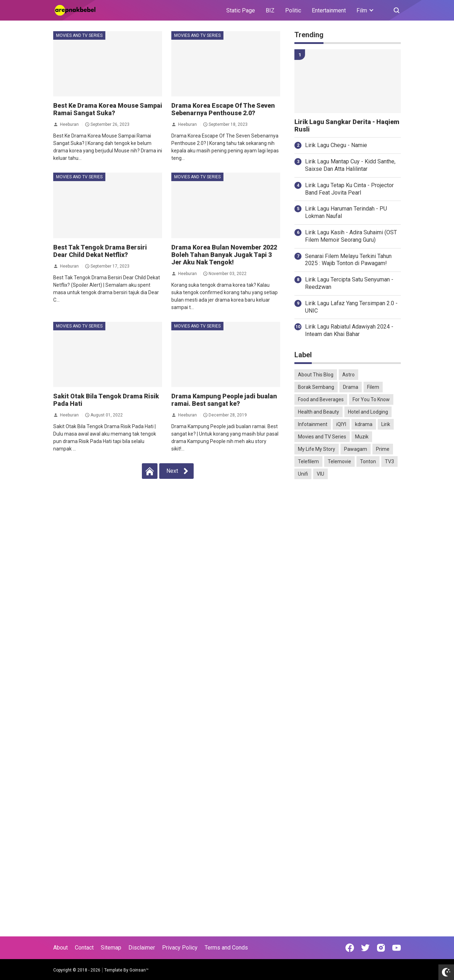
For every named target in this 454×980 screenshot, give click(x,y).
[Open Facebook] (350, 948)
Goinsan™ (139, 970)
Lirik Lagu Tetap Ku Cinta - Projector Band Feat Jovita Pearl (349, 189)
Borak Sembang (316, 387)
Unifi (303, 474)
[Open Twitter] (365, 948)
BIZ (270, 10)
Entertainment (329, 10)
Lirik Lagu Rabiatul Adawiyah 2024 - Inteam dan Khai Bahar (349, 330)
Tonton (368, 461)
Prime (383, 449)
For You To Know (371, 399)
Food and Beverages (321, 399)
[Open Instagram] (381, 948)
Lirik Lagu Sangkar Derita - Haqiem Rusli (347, 126)
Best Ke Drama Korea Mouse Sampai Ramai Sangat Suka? (108, 109)
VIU (320, 474)
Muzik (362, 437)
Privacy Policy (180, 948)
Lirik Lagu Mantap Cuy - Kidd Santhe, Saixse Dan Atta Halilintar (350, 165)
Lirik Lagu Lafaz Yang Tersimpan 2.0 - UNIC (351, 307)
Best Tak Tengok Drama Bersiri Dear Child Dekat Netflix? (100, 251)
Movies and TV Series (79, 35)
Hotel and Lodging (368, 412)
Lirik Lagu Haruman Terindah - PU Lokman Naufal (346, 212)
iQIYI (341, 424)
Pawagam (356, 449)
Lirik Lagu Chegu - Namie (336, 145)
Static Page (241, 10)
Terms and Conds (226, 948)
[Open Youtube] (397, 948)
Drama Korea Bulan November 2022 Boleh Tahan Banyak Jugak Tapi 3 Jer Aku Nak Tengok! (224, 255)
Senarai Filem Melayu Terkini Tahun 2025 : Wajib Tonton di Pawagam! (348, 260)
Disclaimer (142, 948)
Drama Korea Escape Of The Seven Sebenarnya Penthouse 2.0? (223, 109)
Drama (351, 387)
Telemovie (339, 461)
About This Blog (316, 375)
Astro (348, 375)
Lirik (386, 424)
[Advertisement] (348, 596)
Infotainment (313, 424)
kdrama (364, 424)
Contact (84, 948)
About (60, 948)
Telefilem (308, 461)
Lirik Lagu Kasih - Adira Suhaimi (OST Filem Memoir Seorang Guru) (351, 236)
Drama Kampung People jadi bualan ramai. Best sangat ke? (224, 400)
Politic (293, 10)
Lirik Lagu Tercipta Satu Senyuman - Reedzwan (349, 283)
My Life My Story (317, 449)
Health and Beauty (319, 412)
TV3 (389, 461)
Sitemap (111, 948)
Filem (373, 387)
